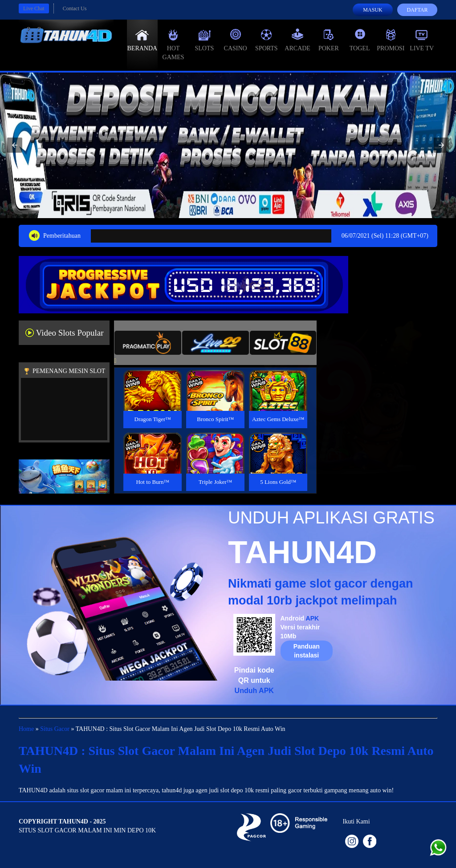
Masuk (373, 10)
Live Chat (34, 8)
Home (26, 729)
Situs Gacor (55, 729)
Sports (267, 40)
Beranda (142, 40)
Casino (236, 40)
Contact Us (75, 8)
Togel (360, 40)
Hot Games (173, 45)
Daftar (417, 10)
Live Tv (422, 40)
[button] (15, 145)
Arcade (297, 40)
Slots (204, 40)
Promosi (391, 40)
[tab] (148, 343)
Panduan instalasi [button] (307, 651)
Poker (329, 40)
